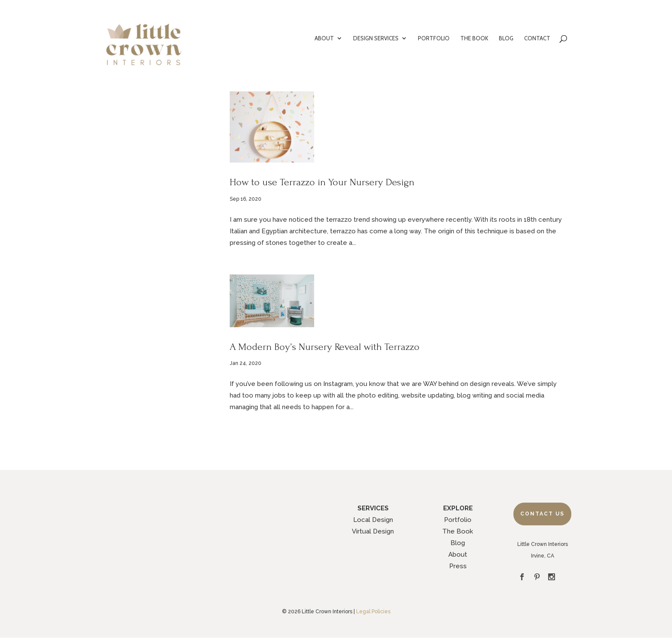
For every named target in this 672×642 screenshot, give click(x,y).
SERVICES (373, 508)
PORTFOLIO (434, 38)
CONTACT (537, 38)
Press (458, 566)
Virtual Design (373, 531)
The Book (458, 531)
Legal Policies (373, 612)
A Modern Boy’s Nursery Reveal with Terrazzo (325, 347)
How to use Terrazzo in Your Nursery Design (322, 182)
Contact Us (542, 514)
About (458, 555)
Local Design (373, 520)
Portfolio (458, 520)
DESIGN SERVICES (376, 38)
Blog (458, 543)
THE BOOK (474, 38)
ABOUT (324, 38)
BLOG (506, 38)
